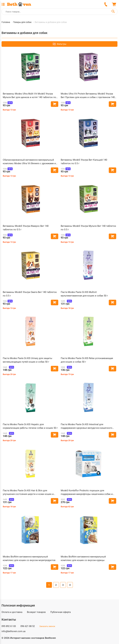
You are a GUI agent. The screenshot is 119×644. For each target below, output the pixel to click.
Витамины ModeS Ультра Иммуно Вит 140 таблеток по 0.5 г (26, 228)
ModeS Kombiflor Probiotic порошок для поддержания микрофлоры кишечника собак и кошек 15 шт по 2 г (87, 492)
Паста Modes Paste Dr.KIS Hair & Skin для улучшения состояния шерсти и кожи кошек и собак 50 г (28, 492)
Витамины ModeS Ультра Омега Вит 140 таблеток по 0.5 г (30, 294)
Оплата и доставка (12, 612)
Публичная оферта (61, 612)
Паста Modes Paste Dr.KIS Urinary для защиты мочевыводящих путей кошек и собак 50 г (28, 360)
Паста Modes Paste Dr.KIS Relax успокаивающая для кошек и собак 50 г (87, 360)
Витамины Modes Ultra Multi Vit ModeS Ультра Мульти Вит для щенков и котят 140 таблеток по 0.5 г (29, 96)
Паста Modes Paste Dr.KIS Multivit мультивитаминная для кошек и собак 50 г (84, 294)
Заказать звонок (47, 626)
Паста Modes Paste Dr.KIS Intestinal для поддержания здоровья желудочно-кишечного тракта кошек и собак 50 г (87, 426)
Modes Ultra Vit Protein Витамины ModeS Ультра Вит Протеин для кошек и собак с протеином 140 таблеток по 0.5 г (88, 96)
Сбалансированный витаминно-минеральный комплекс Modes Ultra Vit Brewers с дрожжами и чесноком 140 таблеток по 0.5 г (29, 162)
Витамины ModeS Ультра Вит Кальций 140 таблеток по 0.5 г (84, 162)
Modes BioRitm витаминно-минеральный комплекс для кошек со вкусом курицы (83, 558)
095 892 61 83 (9, 626)
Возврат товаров (36, 612)
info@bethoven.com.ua (13, 631)
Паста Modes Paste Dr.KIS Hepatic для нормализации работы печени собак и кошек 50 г (30, 426)
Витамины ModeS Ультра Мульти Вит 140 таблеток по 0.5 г (88, 228)
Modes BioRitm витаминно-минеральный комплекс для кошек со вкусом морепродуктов (29, 558)
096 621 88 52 (28, 626)
